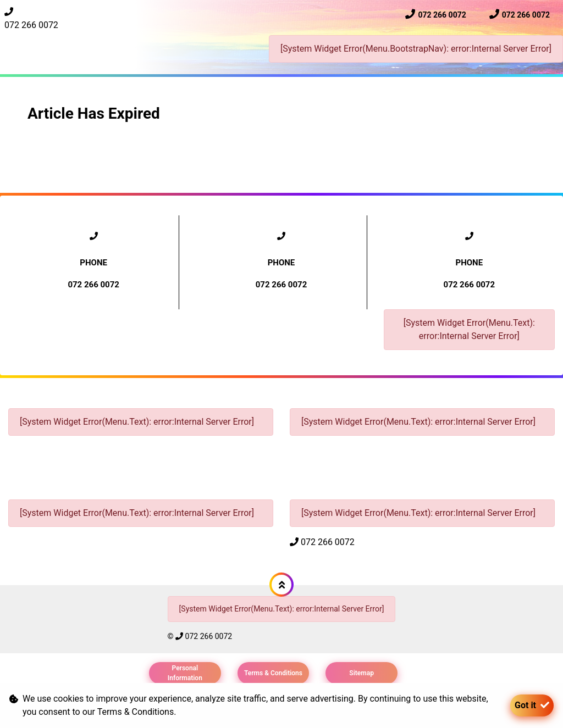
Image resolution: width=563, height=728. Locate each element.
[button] (281, 585)
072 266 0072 (31, 25)
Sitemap (361, 673)
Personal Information (185, 673)
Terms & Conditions (273, 673)
